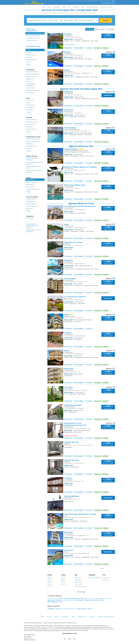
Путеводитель (65, 617)
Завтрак (30, 127)
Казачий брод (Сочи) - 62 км (68, 600)
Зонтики (30, 100)
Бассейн (30, 81)
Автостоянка (31, 187)
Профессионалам (82, 617)
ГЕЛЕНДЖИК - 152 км (53, 609)
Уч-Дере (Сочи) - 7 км (53, 598)
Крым (83, 7)
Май (49, 584)
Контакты (49, 617)
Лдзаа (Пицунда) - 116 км (55, 602)
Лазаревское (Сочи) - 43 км (76, 598)
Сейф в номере (32, 199)
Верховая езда (32, 146)
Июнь (50, 586)
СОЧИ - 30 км (63, 598)
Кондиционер (31, 76)
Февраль (51, 578)
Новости (57, 617)
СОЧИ (44, 7)
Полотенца (31, 105)
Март (50, 580)
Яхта (28, 103)
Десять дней (79, 584)
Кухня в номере (32, 119)
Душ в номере (32, 204)
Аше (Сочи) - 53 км (89, 598)
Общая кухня (31, 129)
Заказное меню (32, 122)
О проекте (92, 617)
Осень (64, 584)
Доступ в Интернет (33, 189)
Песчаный (30, 107)
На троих (106, 580)
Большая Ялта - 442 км (85, 609)
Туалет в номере (32, 206)
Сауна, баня (31, 88)
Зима (63, 578)
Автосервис (31, 184)
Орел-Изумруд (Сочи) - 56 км (103, 598)
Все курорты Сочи (33, 46)
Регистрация (105, 3)
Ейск (69, 7)
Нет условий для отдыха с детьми (34, 171)
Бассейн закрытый (33, 141)
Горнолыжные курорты (92, 7)
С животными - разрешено (31, 85)
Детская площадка (33, 74)
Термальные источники (106, 7)
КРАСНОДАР (76, 7)
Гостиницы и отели (33, 38)
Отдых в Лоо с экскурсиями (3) (32, 30)
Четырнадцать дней (81, 586)
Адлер (29, 52)
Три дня (78, 580)
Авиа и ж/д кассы (32, 182)
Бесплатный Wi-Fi (33, 72)
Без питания (31, 124)
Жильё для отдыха (33, 36)
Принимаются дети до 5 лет (34, 167)
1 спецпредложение (70, 45)
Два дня (78, 578)
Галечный (30, 110)
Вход (113, 3)
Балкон (29, 209)
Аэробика (30, 144)
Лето (63, 582)
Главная (42, 617)
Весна (64, 580)
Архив (102, 568)
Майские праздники (95, 578)
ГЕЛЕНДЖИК (57, 7)
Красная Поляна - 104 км (96, 600)
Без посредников (32, 90)
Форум (73, 617)
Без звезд (30, 218)
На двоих (106, 578)
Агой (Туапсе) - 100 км (82, 600)
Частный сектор (32, 40)
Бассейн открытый (33, 139)
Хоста (29, 62)
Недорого (30, 79)
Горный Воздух (32, 60)
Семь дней (79, 582)
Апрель (50, 582)
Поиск (106, 20)
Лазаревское (31, 55)
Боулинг (30, 148)
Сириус (29, 57)
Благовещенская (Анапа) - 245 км (69, 609)
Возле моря (31, 93)
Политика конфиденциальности (106, 617)
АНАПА (49, 7)
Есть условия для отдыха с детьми (34, 163)
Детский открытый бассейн (32, 159)
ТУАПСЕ (64, 7)
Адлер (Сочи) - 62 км (53, 600)
